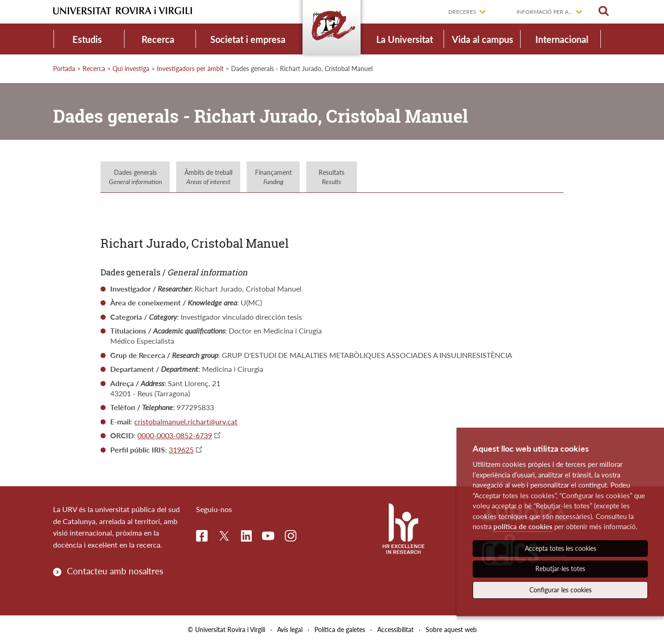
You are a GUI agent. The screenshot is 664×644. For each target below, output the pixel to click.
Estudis (87, 39)
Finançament (273, 177)
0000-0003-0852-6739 (175, 435)
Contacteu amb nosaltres (115, 571)
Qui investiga (131, 69)
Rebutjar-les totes (560, 569)
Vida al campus (483, 39)
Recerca (158, 39)
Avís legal (290, 629)
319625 (181, 450)
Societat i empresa (248, 39)
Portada (64, 69)
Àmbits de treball (208, 177)
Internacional (562, 39)
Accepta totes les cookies (560, 548)
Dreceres (462, 12)
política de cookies (523, 526)
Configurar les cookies (560, 590)
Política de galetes (340, 629)
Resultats (332, 177)
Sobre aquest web (451, 629)
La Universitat (405, 39)
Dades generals (135, 177)
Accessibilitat (395, 629)
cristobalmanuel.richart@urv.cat (186, 421)
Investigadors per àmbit (190, 69)
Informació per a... (545, 12)
